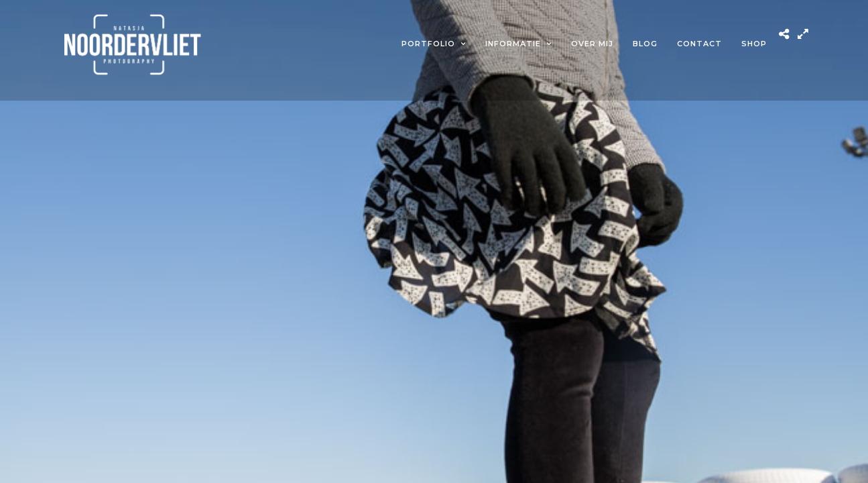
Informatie (513, 44)
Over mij (592, 44)
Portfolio (428, 44)
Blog (645, 44)
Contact (699, 44)
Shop (754, 44)
